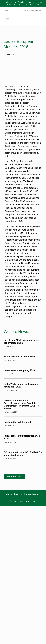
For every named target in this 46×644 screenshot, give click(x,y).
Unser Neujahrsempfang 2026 (19, 370)
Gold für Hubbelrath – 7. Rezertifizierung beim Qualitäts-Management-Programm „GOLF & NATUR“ (21, 404)
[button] (8, 19)
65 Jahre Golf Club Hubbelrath (20, 357)
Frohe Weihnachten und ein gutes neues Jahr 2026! (21, 385)
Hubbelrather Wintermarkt (17, 422)
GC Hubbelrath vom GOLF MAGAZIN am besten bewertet (23, 454)
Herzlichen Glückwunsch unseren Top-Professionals (21, 342)
